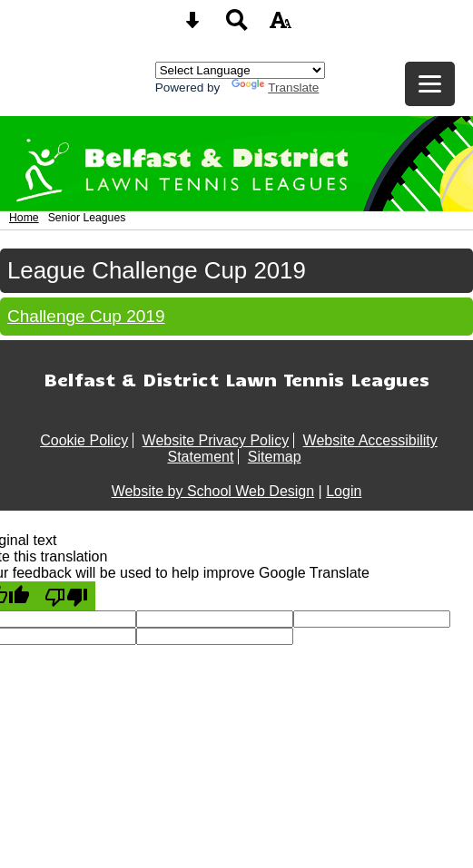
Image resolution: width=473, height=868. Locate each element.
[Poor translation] (66, 596)
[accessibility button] (281, 26)
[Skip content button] (192, 26)
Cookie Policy (84, 440)
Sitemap (275, 457)
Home (24, 218)
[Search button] (237, 26)
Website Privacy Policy (216, 440)
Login (344, 491)
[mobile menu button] (430, 84)
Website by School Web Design (213, 491)
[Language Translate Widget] (240, 70)
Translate (275, 88)
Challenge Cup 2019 (86, 316)
